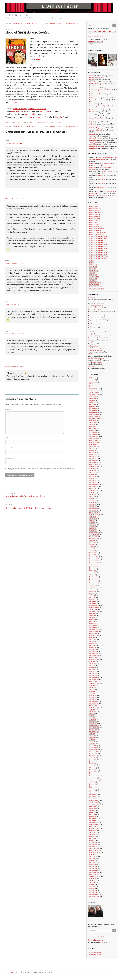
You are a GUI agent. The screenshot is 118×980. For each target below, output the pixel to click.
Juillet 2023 (93, 446)
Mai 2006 (92, 860)
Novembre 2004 (94, 897)
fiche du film (16, 111)
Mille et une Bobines (94, 330)
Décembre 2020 (94, 509)
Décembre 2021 (94, 485)
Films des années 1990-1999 (98, 255)
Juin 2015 (92, 641)
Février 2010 (93, 770)
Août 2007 (93, 830)
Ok (115, 26)
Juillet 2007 (93, 832)
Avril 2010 (92, 766)
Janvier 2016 (93, 627)
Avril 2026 (93, 380)
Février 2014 (93, 673)
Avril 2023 (93, 452)
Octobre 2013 (93, 681)
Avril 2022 (93, 476)
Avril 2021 (92, 501)
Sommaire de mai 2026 (97, 78)
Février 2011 (93, 746)
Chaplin (92, 263)
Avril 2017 (92, 597)
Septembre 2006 (95, 852)
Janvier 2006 (93, 868)
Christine (59, 117)
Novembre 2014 (94, 655)
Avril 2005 (93, 886)
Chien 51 (92, 80)
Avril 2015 (92, 645)
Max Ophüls (45, 111)
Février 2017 (93, 601)
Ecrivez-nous (101, 919)
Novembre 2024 (94, 414)
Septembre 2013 (94, 683)
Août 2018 (92, 565)
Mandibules (93, 148)
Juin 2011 (92, 738)
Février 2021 (93, 505)
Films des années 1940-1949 (98, 245)
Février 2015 (93, 649)
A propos (92, 919)
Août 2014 (92, 661)
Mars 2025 (93, 406)
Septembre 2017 (94, 587)
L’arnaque (99, 175)
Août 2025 (92, 396)
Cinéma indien (94, 222)
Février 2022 (93, 480)
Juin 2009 (92, 786)
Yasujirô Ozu (93, 281)
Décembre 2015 (94, 629)
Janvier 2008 (93, 820)
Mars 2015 (93, 647)
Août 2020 (93, 517)
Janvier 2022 (93, 482)
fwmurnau (93, 163)
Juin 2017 (92, 593)
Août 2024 (93, 420)
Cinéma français (94, 220)
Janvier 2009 (93, 796)
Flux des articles (96, 952)
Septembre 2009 (95, 780)
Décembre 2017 (94, 581)
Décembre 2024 (94, 412)
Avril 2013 (92, 694)
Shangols (91, 342)
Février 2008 (93, 818)
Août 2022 (92, 468)
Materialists (93, 144)
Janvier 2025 (93, 410)
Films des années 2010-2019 (98, 259)
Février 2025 (93, 408)
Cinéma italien (94, 224)
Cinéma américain (95, 208)
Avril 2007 (93, 838)
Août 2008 (93, 806)
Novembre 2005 (94, 872)
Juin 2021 (92, 497)
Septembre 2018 (94, 563)
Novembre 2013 (94, 679)
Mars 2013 (93, 696)
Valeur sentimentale (96, 142)
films (7, 123)
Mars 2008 (93, 816)
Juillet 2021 (93, 495)
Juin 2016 (92, 617)
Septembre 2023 (94, 442)
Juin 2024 (92, 424)
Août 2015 (92, 637)
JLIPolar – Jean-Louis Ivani (97, 358)
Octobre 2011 (93, 730)
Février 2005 (93, 891)
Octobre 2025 (93, 392)
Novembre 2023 (94, 438)
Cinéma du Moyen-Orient (97, 228)
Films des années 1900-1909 (98, 236)
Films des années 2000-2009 (98, 257)
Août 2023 (92, 444)
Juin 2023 (92, 448)
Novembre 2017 (94, 583)
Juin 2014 (92, 665)
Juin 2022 (92, 472)
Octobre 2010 (93, 754)
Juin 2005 (92, 882)
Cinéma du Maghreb (96, 226)
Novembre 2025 (94, 390)
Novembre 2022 (94, 462)
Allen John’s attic (93, 334)
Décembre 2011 (94, 726)
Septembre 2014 (94, 659)
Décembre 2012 (94, 702)
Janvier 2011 (93, 748)
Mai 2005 (92, 884)
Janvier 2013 (93, 700)
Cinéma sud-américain (97, 234)
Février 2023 (93, 456)
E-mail (9, 448)
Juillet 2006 (93, 856)
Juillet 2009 (93, 784)
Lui (7, 196)
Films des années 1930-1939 (51, 123)
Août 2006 (93, 854)
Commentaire (12, 410)
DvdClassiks (91, 298)
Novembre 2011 (94, 728)
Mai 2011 (92, 740)
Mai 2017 (92, 595)
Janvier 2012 (93, 724)
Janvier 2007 (93, 844)
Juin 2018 (92, 569)
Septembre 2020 (95, 515)
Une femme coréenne (96, 110)
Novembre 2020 (94, 511)
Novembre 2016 (94, 607)
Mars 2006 (93, 864)
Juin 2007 (92, 834)
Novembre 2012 (94, 704)
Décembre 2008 (94, 798)
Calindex (91, 354)
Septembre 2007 (95, 828)
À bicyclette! (93, 124)
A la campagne (102, 187)
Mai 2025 (92, 402)
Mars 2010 (93, 768)
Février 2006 (93, 866)
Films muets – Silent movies (97, 310)
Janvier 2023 (93, 458)
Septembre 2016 (94, 611)
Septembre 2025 (94, 394)
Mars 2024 (93, 430)
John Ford (92, 273)
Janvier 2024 (93, 434)
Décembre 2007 (94, 822)
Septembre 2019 (94, 539)
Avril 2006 (93, 862)
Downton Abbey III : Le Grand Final (100, 90)
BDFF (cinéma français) (95, 350)
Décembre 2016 (94, 605)
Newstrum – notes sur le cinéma (98, 318)
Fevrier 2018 (93, 577)
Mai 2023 (92, 450)
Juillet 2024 (93, 422)
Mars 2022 (93, 478)
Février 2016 (93, 625)
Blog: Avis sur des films (95, 326)
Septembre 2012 (94, 708)
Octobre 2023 (93, 440)
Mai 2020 (92, 523)
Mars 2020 (93, 527)
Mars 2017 (93, 599)
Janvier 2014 (93, 675)
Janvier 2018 (93, 579)
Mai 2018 (92, 571)
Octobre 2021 (93, 489)
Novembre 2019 (94, 535)
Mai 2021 (92, 499)
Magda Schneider (20, 108)
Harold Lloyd (93, 267)
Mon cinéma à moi (94, 314)
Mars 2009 (93, 792)
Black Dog (92, 112)
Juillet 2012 (93, 712)
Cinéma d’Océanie (95, 230)
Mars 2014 (93, 671)
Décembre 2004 (94, 894)
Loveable (92, 76)
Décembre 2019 (94, 533)
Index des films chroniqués (96, 937)
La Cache (92, 122)
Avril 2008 (93, 814)
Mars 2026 (93, 382)
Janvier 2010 (93, 772)
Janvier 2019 (93, 555)
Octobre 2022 (93, 464)
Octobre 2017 (93, 585)
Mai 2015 (92, 643)
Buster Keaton (94, 265)
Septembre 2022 (94, 466)
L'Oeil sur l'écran (17, 15)
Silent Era (91, 366)
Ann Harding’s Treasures (96, 306)
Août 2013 (92, 685)
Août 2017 (92, 589)
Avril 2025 (93, 404)
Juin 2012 (92, 714)
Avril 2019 (92, 549)
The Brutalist (93, 82)
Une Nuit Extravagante (97, 84)
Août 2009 (93, 782)
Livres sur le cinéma (96, 287)
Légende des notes (95, 283)
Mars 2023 (93, 454)
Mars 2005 (93, 888)
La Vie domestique (95, 98)
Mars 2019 (93, 551)
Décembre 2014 (94, 653)
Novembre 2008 (94, 800)
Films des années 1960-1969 (98, 249)
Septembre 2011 (94, 732)
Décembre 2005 (94, 870)
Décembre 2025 (94, 388)
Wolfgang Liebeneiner (37, 108)
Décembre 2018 (94, 557)
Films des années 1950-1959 (98, 247)
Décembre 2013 (94, 677)
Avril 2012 (92, 718)
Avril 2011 (92, 742)
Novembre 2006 (94, 848)
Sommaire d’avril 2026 (97, 126)
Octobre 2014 (93, 657)
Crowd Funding (94, 285)
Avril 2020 (93, 525)
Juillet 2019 (93, 543)
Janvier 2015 (93, 651)
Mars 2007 (93, 840)
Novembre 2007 (94, 824)
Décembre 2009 (94, 774)
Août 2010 (92, 758)
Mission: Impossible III (97, 146)
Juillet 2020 (93, 519)
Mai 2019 (92, 547)
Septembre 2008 (95, 804)
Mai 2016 (92, 619)
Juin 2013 (92, 689)
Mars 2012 (93, 720)
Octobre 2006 (94, 850)
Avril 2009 (93, 790)
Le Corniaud (93, 134)
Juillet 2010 (93, 760)
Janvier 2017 (93, 603)
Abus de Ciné (92, 302)
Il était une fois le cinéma (96, 322)
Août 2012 (92, 710)
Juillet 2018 (93, 567)
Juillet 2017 (93, 591)
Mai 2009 (92, 788)
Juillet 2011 (93, 736)
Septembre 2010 (94, 756)
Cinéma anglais (94, 210)
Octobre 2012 (93, 706)
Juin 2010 (92, 762)
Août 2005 (93, 878)
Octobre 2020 (94, 513)
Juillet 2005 (93, 880)
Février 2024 (93, 432)
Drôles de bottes (94, 88)
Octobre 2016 (93, 609)
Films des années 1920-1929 (98, 241)
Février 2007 (93, 842)
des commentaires (96, 954)
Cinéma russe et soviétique (98, 232)
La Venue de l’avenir (96, 130)
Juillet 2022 (93, 470)
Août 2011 (92, 734)
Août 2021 (92, 492)
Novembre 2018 (94, 559)
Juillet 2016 (93, 615)
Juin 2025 (92, 400)
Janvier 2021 (93, 507)
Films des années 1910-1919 (98, 239)
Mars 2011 (92, 744)
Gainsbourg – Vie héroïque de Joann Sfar (102, 106)
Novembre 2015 (94, 631)
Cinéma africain (94, 206)
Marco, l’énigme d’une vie (98, 118)
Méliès (91, 261)
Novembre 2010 (94, 752)
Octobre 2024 (94, 416)
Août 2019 (92, 541)
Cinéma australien (95, 214)
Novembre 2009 (94, 776)
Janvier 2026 (93, 386)
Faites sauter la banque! (107, 163)
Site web (9, 458)
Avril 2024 (93, 428)
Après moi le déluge (96, 138)
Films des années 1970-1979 (98, 251)
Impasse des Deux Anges (108, 195)
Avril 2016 (92, 621)
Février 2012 (93, 722)
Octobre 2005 (94, 874)
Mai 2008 (92, 812)
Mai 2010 (92, 764)
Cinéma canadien (95, 216)
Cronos (92, 114)
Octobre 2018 (93, 561)
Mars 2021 (93, 503)
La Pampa (92, 140)
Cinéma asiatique (95, 212)
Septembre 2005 (95, 876)
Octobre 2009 (94, 778)
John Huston (93, 279)
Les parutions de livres (96, 289)
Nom (8, 438)
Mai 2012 (92, 716)
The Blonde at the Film (95, 362)
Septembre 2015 (94, 635)
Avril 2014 (92, 669)
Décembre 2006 (94, 846)
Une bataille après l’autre (97, 100)
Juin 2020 (92, 521)
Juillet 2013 (93, 688)
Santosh (92, 104)
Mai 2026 (92, 378)
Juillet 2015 (93, 639)
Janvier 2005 (93, 892)
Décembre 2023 (94, 436)
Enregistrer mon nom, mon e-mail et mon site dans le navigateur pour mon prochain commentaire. (41, 469)
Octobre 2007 (94, 826)
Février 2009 (93, 794)
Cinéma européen (35, 123)
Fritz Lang (93, 269)
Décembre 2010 (94, 750)
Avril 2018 (92, 573)
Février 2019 (93, 553)
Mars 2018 (93, 575)
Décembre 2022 (94, 460)
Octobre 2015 (93, 633)
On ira (91, 136)
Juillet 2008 (93, 808)
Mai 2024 (92, 426)
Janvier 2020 (93, 531)
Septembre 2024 (95, 418)
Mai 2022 (92, 474)
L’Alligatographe (93, 346)
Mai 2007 (92, 836)
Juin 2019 (92, 545)
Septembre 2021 (94, 491)
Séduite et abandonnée (96, 94)
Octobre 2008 (94, 802)
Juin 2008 (92, 810)
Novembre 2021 (94, 486)
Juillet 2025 (93, 398)
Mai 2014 (92, 667)
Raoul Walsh (93, 275)
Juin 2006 (92, 858)
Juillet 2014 (93, 663)
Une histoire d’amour (32, 117)
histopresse (93, 195)
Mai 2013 (92, 691)
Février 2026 (93, 384)
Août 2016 (92, 613)
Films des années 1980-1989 (98, 253)
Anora (91, 116)
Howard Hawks (94, 277)
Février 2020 (93, 529)
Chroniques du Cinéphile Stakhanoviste (100, 338)
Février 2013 (93, 698)
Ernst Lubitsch (94, 271)
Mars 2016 (93, 623)
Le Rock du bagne (95, 128)
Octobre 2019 (93, 537)
